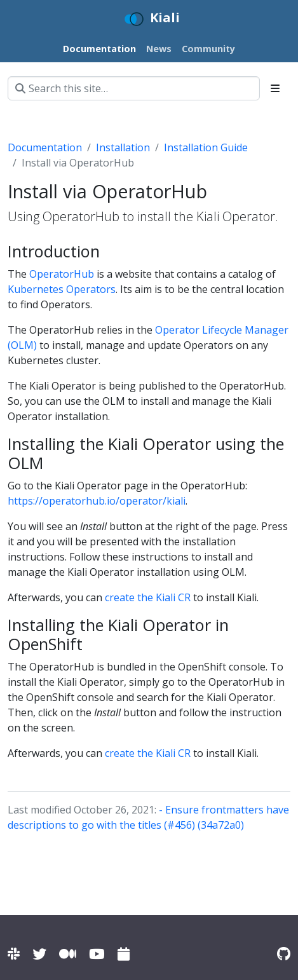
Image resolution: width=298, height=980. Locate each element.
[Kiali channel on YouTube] (97, 954)
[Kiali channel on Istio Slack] (14, 954)
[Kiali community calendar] (124, 954)
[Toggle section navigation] (275, 88)
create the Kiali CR (148, 597)
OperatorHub (62, 274)
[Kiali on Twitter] (39, 954)
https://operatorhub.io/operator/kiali (97, 501)
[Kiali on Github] (284, 954)
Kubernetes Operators (62, 289)
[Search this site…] (134, 88)
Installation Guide (206, 147)
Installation (123, 147)
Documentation (45, 147)
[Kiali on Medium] (68, 954)
